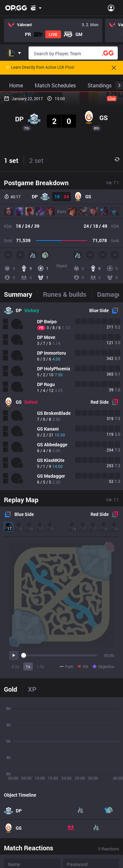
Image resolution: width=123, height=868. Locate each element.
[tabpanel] (61, 519)
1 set (11, 283)
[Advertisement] (61, 153)
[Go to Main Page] (16, 8)
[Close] (114, 68)
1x (28, 789)
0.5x (16, 789)
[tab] (21, 417)
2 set (36, 283)
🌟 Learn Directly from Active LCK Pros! (40, 68)
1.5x (41, 789)
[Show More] (36, 8)
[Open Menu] (111, 8)
